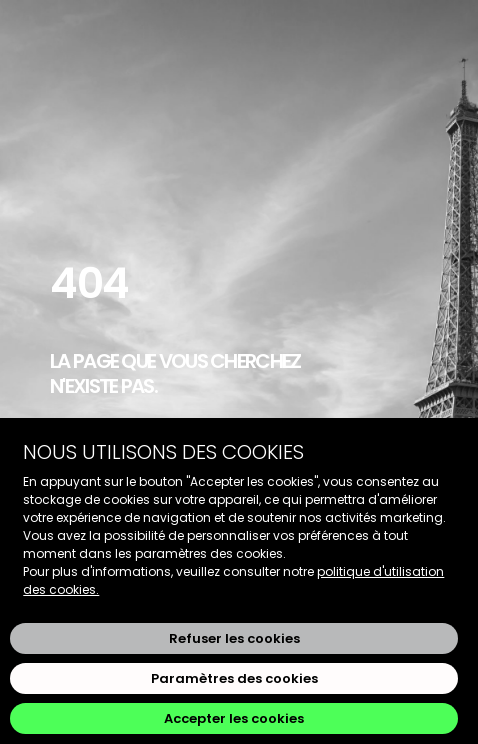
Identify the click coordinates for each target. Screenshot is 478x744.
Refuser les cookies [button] (234, 638)
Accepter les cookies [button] (234, 718)
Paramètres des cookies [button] (234, 678)
